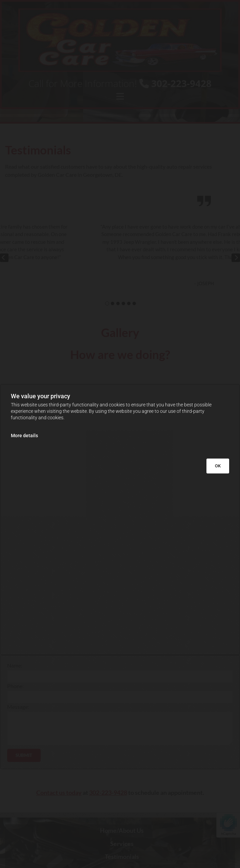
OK (218, 466)
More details (24, 436)
